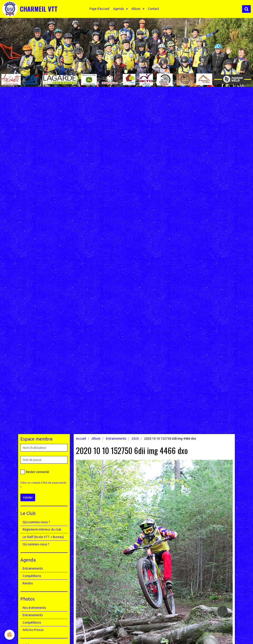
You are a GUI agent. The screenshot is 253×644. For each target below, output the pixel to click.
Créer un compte (30, 483)
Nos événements (34, 608)
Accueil (81, 439)
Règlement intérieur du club (42, 529)
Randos (28, 583)
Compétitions (32, 576)
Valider (28, 497)
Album (136, 9)
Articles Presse (33, 630)
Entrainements (116, 439)
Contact (153, 9)
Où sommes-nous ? (36, 544)
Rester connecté (35, 472)
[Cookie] (10, 635)
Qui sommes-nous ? (36, 522)
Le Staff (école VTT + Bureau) (43, 537)
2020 (135, 439)
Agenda (119, 9)
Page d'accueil (100, 9)
